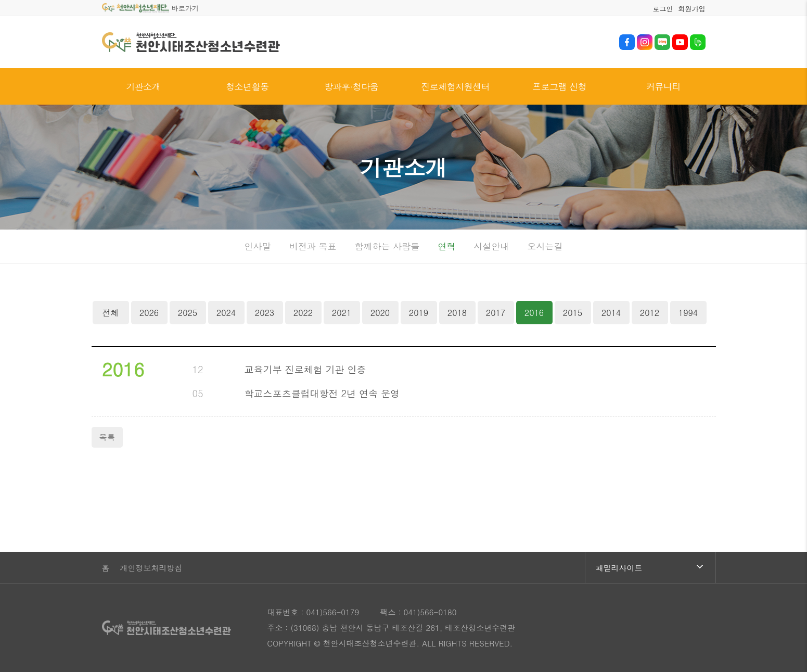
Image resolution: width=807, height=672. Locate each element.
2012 (650, 313)
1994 (688, 313)
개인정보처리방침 (151, 568)
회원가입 (692, 9)
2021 (342, 313)
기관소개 (143, 86)
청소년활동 (247, 86)
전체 (111, 313)
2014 (611, 313)
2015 (573, 313)
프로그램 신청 (559, 86)
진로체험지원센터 (455, 86)
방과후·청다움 (351, 86)
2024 (226, 313)
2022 (303, 313)
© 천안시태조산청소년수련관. (367, 643)
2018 (457, 313)
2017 (496, 313)
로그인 (663, 9)
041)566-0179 (332, 612)
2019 (419, 313)
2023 (265, 313)
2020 (380, 313)
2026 (149, 313)
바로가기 (150, 8)
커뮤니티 (663, 86)
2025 (188, 313)
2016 (530, 310)
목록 (107, 437)
